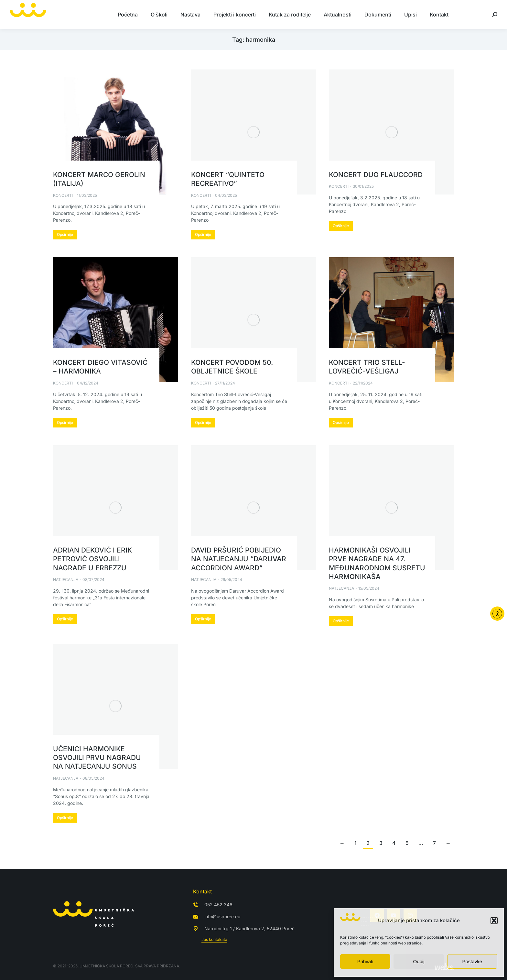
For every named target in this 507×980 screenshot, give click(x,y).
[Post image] (116, 132)
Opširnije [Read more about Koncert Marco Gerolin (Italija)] (65, 234)
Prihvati (365, 961)
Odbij (419, 961)
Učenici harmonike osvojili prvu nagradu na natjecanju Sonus (97, 758)
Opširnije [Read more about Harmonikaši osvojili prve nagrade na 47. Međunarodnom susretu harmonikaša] (341, 621)
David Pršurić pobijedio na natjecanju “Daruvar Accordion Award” (239, 559)
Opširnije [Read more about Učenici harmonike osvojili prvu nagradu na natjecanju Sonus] (65, 818)
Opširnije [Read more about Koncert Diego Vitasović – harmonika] (65, 422)
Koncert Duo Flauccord (376, 175)
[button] (494, 921)
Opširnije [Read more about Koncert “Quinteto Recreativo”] (203, 234)
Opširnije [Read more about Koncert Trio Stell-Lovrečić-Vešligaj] (341, 422)
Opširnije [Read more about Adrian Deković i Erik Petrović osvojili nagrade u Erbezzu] (65, 619)
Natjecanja (66, 580)
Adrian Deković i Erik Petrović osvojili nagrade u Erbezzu (92, 559)
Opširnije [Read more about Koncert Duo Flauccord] (341, 226)
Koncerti (63, 195)
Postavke (472, 961)
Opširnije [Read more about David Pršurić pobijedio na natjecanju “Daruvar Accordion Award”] (203, 619)
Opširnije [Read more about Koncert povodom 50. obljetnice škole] (203, 422)
